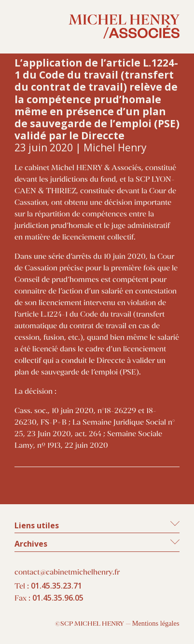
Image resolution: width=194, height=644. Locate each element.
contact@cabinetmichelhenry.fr (67, 572)
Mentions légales (156, 623)
